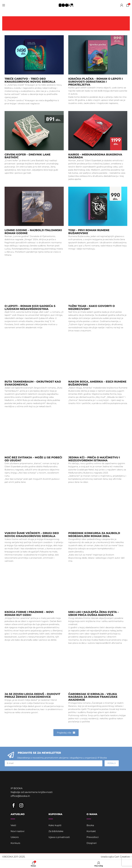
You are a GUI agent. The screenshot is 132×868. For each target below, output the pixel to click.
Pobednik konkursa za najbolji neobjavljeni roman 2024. (94, 535)
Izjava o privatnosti (59, 837)
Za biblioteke (56, 831)
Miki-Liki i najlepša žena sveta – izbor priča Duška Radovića (94, 614)
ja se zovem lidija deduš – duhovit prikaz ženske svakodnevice (32, 696)
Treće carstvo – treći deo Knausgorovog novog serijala (30, 80)
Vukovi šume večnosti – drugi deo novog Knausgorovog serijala (32, 535)
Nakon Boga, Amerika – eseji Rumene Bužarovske (97, 383)
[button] (66, 733)
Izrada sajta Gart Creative (115, 856)
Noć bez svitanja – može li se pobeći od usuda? (33, 459)
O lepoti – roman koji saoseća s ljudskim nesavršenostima (30, 307)
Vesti (13, 825)
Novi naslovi (18, 831)
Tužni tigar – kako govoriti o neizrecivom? (92, 307)
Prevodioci (93, 837)
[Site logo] (66, 5)
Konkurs (16, 843)
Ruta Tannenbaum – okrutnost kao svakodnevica (33, 383)
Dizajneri (92, 843)
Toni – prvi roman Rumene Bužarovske (89, 232)
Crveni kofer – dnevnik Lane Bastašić (28, 156)
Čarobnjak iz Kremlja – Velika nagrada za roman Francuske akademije (93, 697)
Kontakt (91, 831)
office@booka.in (20, 796)
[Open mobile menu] (4, 5)
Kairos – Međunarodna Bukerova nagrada (95, 156)
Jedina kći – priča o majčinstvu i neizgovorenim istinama (94, 459)
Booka (90, 825)
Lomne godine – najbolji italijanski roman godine (33, 232)
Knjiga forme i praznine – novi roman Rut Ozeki (29, 614)
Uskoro (15, 837)
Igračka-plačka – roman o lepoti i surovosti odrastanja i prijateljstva (95, 82)
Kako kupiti (55, 825)
